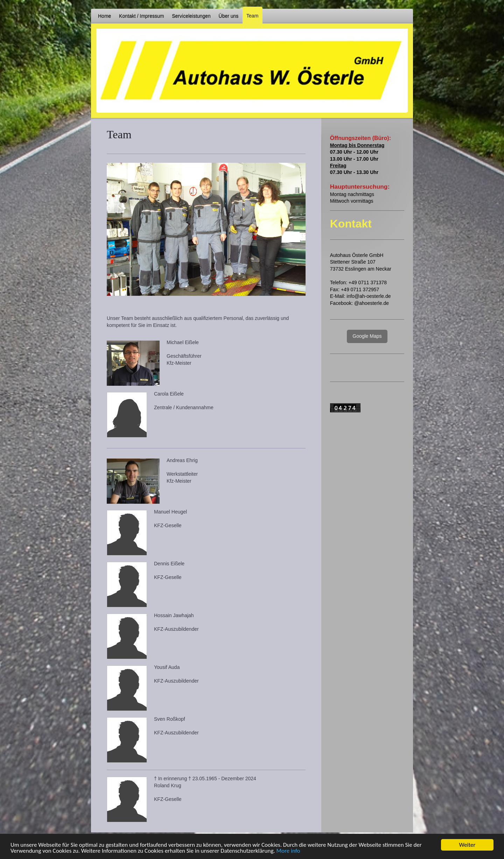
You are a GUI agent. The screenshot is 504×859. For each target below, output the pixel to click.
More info (288, 851)
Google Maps (367, 336)
